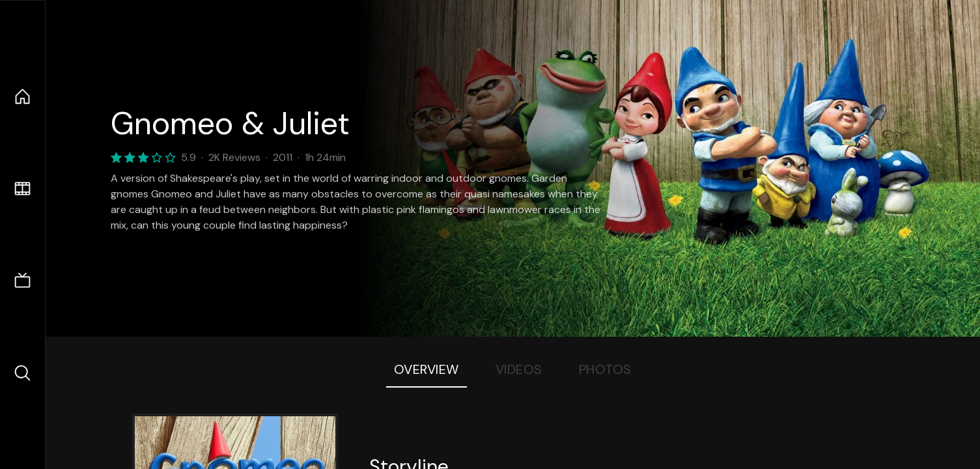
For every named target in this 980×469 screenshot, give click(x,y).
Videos (519, 369)
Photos (605, 369)
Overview (427, 369)
